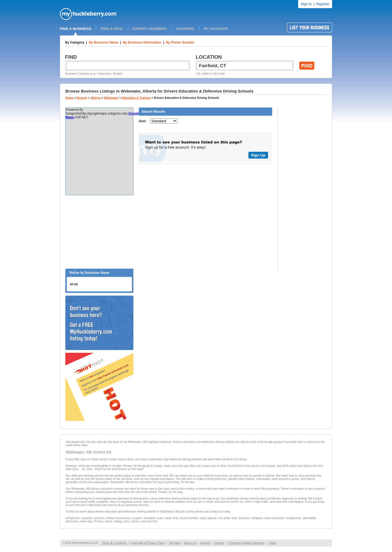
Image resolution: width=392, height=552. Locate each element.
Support (205, 543)
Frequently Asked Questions (246, 543)
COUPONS (185, 29)
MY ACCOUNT (216, 29)
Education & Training (136, 98)
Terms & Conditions (114, 543)
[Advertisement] (99, 232)
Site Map (174, 543)
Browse (82, 98)
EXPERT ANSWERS (150, 29)
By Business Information (142, 42)
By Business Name (103, 42)
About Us (190, 543)
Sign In (306, 4)
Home (69, 98)
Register (323, 4)
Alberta (96, 98)
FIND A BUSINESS (76, 29)
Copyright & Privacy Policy (148, 543)
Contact (219, 543)
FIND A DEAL (112, 29)
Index (273, 543)
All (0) (74, 284)
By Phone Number (180, 42)
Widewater (111, 98)
